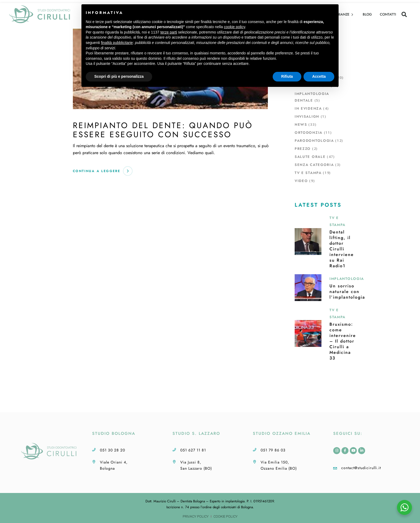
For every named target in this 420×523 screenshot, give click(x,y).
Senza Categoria (314, 165)
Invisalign (307, 116)
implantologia (235, 501)
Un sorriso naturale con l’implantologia (347, 292)
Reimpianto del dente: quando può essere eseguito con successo (163, 130)
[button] (404, 14)
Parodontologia (314, 141)
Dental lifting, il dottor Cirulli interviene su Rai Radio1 (342, 249)
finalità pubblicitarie (117, 43)
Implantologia (347, 279)
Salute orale (310, 157)
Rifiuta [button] (287, 76)
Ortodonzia (309, 133)
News (301, 125)
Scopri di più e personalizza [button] (119, 76)
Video (301, 181)
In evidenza (308, 108)
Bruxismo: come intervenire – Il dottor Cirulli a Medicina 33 (343, 341)
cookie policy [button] (235, 27)
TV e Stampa (308, 173)
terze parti (169, 32)
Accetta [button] (319, 76)
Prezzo (303, 149)
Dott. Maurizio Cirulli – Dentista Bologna (175, 501)
